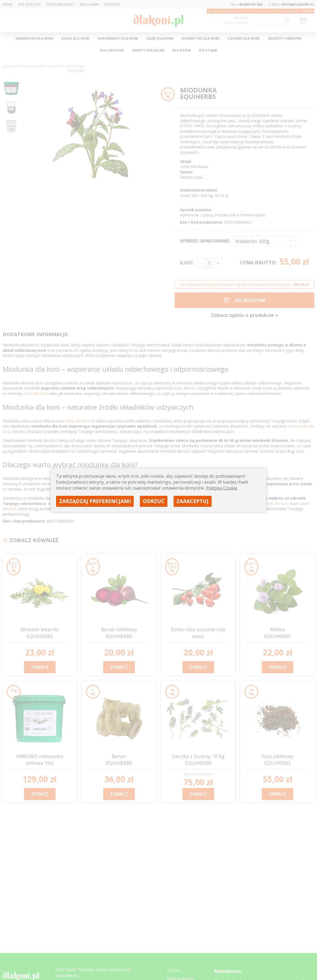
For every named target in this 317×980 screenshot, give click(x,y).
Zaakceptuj (192, 501)
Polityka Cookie (222, 488)
